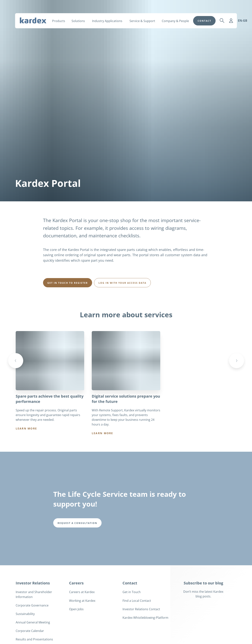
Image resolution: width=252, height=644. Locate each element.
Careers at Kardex (82, 606)
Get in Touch (132, 606)
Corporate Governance (32, 619)
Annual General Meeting (33, 636)
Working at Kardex (82, 615)
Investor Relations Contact (141, 623)
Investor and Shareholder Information (34, 608)
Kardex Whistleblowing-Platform (145, 632)
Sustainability (25, 628)
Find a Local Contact (137, 615)
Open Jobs (76, 623)
